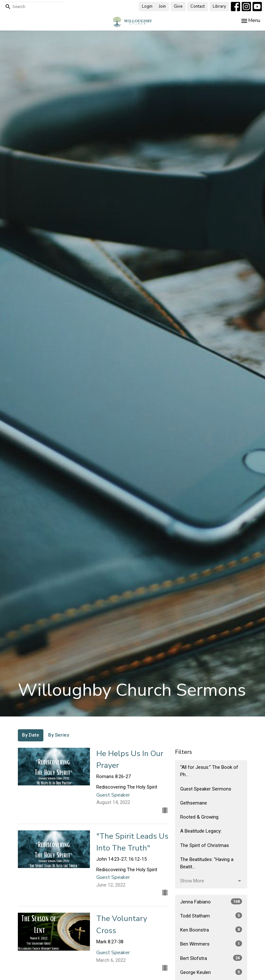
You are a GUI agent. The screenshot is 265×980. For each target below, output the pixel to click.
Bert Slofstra (211, 958)
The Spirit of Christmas (205, 845)
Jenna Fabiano (211, 902)
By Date (31, 735)
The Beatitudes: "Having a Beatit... (207, 863)
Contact (198, 6)
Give (178, 6)
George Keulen (211, 972)
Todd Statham (211, 916)
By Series (59, 735)
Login (147, 6)
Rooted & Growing (199, 817)
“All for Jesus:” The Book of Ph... (209, 771)
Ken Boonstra (211, 930)
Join (162, 6)
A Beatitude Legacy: (201, 831)
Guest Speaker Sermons (206, 789)
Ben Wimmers (211, 944)
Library (219, 6)
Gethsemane (194, 803)
